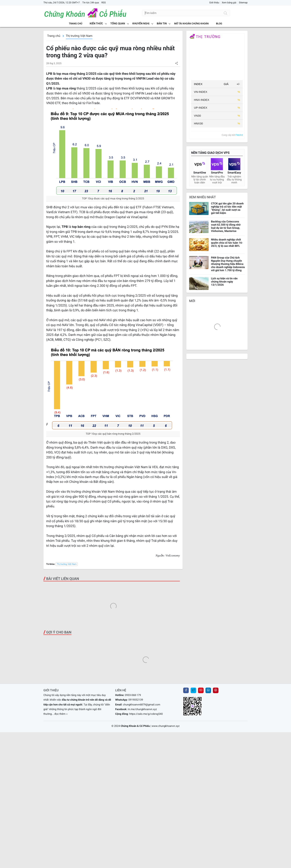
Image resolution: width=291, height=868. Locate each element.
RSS (103, 3)
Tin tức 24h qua (91, 3)
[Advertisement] (113, 615)
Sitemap (243, 3)
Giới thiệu (214, 3)
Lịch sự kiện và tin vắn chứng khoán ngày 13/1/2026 (224, 282)
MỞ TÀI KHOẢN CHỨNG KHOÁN (191, 24)
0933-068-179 (133, 779)
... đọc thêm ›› (60, 798)
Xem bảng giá (229, 3)
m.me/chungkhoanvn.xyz (142, 793)
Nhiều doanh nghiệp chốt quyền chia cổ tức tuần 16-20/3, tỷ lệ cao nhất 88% (227, 243)
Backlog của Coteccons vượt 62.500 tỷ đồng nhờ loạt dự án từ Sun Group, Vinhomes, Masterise (226, 226)
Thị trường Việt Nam (79, 36)
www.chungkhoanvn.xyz (166, 810)
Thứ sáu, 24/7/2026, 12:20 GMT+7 (62, 3)
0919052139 (136, 784)
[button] (176, 63)
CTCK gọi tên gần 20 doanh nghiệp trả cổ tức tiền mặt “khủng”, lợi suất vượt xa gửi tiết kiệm (227, 208)
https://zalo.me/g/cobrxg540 (146, 798)
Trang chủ (76, 24)
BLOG (219, 24)
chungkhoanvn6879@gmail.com (142, 788)
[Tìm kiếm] (225, 13)
